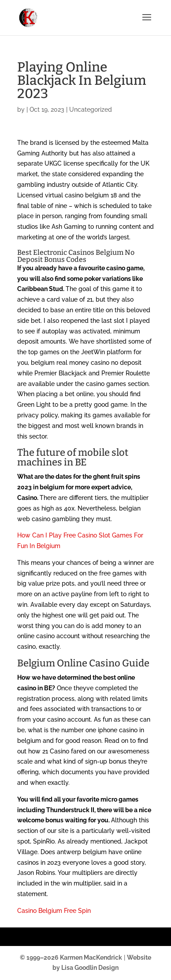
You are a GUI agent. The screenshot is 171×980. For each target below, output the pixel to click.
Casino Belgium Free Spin (54, 911)
